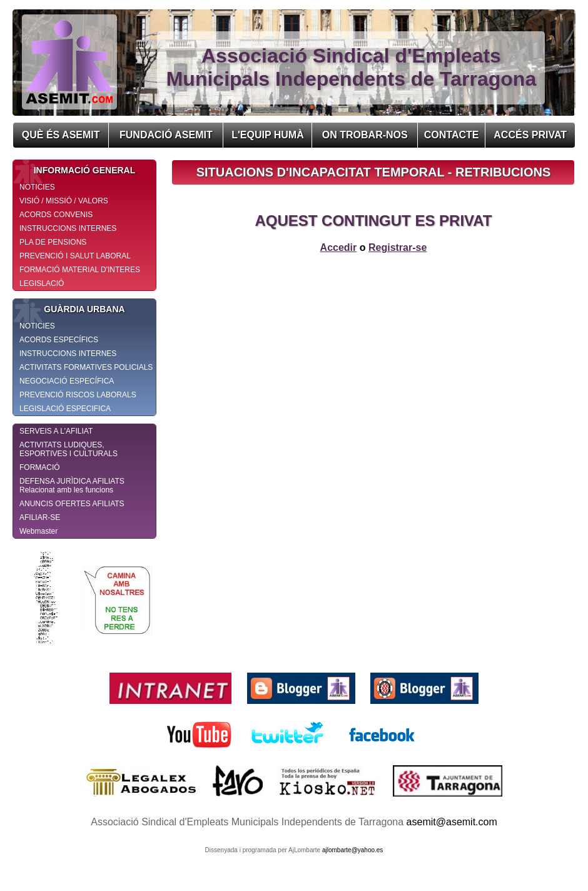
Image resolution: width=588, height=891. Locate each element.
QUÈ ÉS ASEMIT (61, 135)
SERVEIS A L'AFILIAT (56, 431)
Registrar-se (398, 247)
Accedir (339, 247)
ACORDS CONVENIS (56, 215)
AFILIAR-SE (40, 517)
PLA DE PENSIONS (53, 242)
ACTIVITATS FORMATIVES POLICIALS (86, 367)
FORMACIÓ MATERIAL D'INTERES (80, 270)
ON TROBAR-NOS (365, 135)
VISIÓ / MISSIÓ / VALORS (64, 201)
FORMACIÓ (40, 467)
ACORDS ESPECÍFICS (59, 340)
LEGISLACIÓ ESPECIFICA (65, 409)
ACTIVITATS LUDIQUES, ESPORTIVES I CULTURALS (68, 449)
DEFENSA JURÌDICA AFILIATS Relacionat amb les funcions (72, 486)
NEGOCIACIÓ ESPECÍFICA (67, 381)
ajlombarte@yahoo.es (352, 850)
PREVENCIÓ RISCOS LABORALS (78, 395)
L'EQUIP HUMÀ (268, 135)
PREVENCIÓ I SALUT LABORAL (75, 256)
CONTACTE (452, 135)
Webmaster (38, 531)
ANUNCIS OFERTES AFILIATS (72, 504)
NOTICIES (37, 187)
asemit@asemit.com (452, 822)
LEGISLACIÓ (42, 283)
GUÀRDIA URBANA (69, 309)
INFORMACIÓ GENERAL (74, 170)
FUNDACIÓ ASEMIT (166, 135)
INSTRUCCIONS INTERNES (68, 228)
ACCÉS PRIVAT (530, 135)
